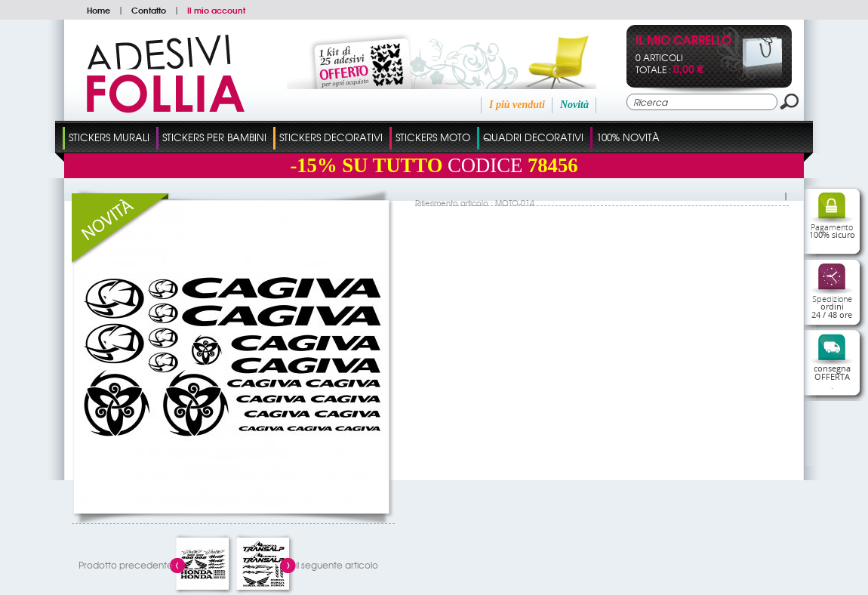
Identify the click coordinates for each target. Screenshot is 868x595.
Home (98, 10)
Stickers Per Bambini (214, 137)
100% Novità (628, 137)
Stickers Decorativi (331, 137)
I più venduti (517, 105)
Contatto (149, 10)
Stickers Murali (109, 137)
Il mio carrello (683, 41)
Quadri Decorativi (533, 137)
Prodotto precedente (126, 565)
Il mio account (216, 10)
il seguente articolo (337, 565)
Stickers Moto (433, 137)
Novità (574, 105)
